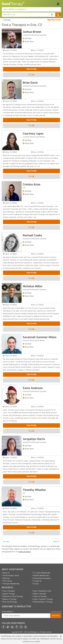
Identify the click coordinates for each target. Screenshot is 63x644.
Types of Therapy (40, 596)
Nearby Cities (54, 20)
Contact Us (37, 581)
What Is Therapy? (40, 594)
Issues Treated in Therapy (43, 599)
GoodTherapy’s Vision (11, 575)
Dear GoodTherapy (10, 602)
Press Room (7, 581)
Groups (36, 584)
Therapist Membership (11, 584)
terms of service (25, 552)
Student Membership (41, 575)
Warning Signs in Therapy (43, 602)
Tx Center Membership (42, 573)
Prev (8, 542)
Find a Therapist (9, 591)
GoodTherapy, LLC (33, 632)
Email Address (8, 612)
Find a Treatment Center (42, 591)
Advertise (6, 578)
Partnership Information (42, 578)
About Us (6, 573)
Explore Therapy (9, 594)
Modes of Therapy (10, 599)
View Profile (31, 69)
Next (55, 542)
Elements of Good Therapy (13, 596)
